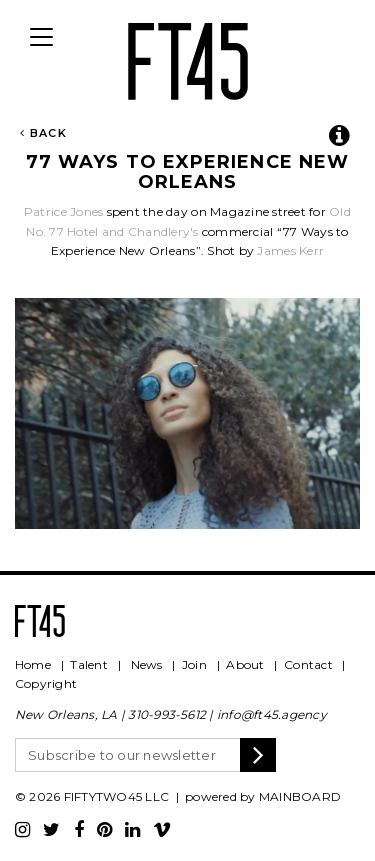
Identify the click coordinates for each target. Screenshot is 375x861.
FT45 (188, 58)
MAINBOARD (300, 796)
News (147, 664)
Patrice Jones (65, 211)
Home (33, 664)
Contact (308, 664)
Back (43, 133)
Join (194, 664)
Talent (88, 664)
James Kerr (290, 250)
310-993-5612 (167, 714)
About (245, 664)
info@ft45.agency (272, 714)
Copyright (46, 683)
